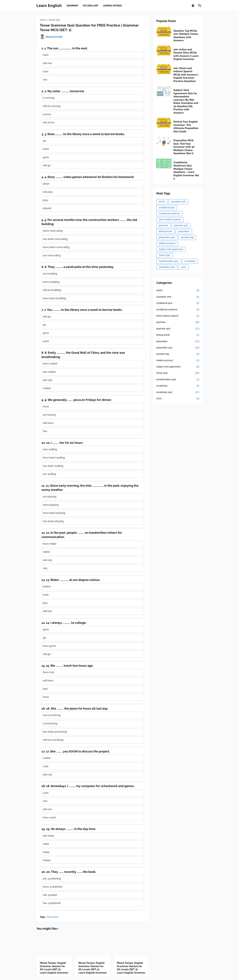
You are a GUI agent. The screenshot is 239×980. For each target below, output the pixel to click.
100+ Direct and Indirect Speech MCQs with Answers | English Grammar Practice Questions (186, 75)
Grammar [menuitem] (72, 6)
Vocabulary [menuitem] (90, 6)
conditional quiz (167, 207)
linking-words (166, 231)
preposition (184, 231)
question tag (187, 237)
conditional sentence (169, 213)
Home (43, 20)
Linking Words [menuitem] (112, 6)
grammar (163, 225)
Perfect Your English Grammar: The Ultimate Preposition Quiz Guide (186, 127)
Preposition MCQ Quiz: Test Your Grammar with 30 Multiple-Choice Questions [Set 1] (184, 147)
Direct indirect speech (170, 219)
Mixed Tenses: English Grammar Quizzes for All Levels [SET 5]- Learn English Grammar (54, 968)
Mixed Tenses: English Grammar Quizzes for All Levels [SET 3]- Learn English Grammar (131, 968)
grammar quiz (181, 225)
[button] (193, 6)
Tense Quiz (54, 20)
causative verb (178, 202)
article (162, 202)
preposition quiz (167, 237)
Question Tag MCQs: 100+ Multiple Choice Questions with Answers (186, 36)
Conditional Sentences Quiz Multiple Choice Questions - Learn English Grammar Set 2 (186, 171)
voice (183, 267)
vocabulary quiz (167, 267)
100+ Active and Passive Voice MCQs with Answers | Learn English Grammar (186, 54)
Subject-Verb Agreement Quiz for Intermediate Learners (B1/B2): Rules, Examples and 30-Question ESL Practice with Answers (186, 101)
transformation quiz (169, 261)
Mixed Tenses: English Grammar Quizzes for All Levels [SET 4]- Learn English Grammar (93, 968)
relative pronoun (167, 243)
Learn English (49, 6)
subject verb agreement (171, 249)
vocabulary (190, 261)
